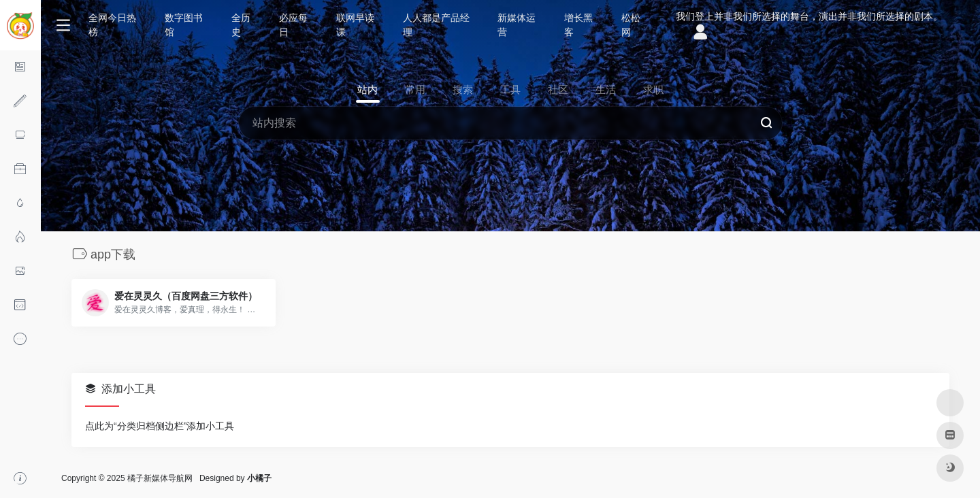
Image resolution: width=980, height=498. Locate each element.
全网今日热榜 (112, 25)
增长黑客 (578, 25)
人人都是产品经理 (436, 25)
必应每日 (293, 25)
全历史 (241, 25)
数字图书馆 (184, 25)
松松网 (631, 25)
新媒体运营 (517, 25)
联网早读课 (355, 25)
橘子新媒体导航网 (160, 478)
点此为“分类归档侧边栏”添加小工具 (160, 426)
